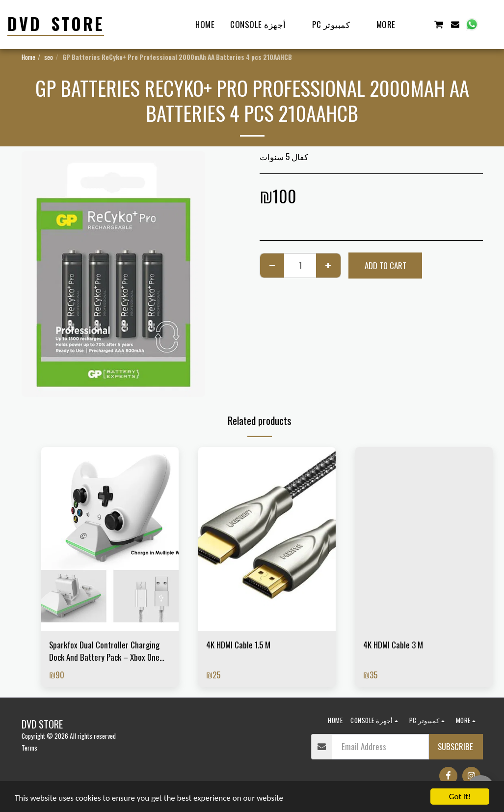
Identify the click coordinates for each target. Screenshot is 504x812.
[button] (422, 24)
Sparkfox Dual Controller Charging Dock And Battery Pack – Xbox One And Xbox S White (104, 651)
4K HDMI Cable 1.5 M (238, 645)
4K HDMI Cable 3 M (393, 645)
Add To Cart (385, 266)
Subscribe (455, 746)
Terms (29, 748)
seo (49, 57)
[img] (110, 539)
